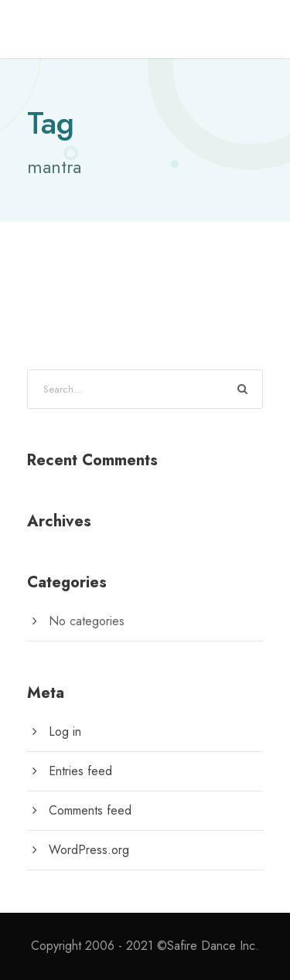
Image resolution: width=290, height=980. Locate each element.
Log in (65, 732)
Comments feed (90, 810)
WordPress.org (89, 850)
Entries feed (80, 771)
